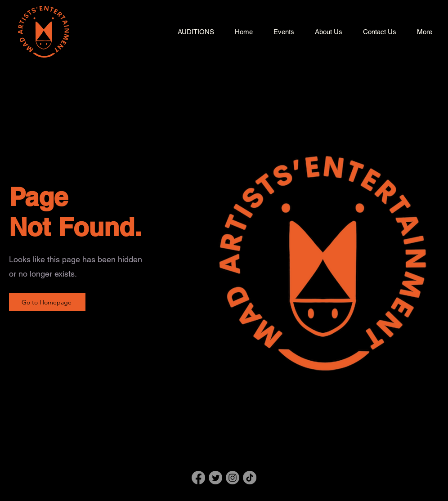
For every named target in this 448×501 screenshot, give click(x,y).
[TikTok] (250, 478)
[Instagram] (233, 478)
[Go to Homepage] (47, 302)
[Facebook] (198, 478)
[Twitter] (215, 478)
